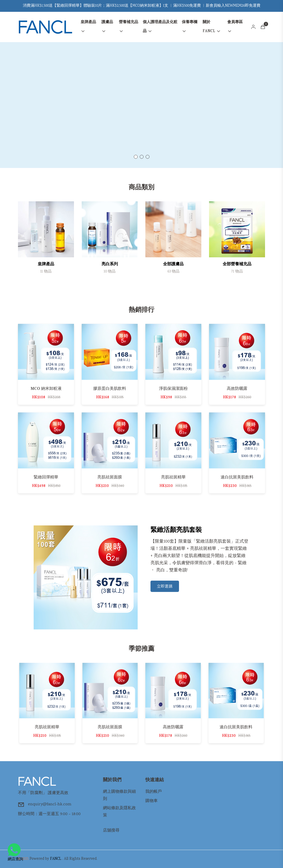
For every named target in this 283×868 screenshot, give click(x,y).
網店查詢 (15, 853)
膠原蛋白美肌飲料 (110, 389)
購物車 (152, 801)
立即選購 (165, 587)
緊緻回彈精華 (46, 477)
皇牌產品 (88, 26)
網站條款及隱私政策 (119, 812)
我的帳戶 (154, 792)
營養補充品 (129, 26)
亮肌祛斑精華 (173, 477)
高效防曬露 (237, 389)
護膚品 (107, 26)
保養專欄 (190, 26)
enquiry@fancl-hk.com (50, 804)
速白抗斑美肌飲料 (237, 477)
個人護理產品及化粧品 (160, 27)
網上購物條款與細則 (119, 795)
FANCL (56, 859)
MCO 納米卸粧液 (46, 389)
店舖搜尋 (111, 831)
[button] (136, 157)
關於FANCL (211, 27)
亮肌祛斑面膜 (110, 477)
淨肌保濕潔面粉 (173, 389)
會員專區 (235, 26)
